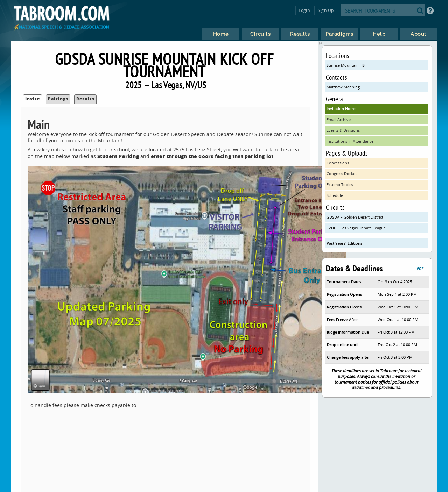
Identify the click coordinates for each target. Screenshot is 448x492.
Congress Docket (342, 174)
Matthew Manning (343, 87)
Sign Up (326, 10)
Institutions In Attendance (350, 141)
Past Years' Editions (344, 243)
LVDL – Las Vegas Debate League (356, 228)
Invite (33, 99)
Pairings (58, 99)
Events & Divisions (343, 130)
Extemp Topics (340, 184)
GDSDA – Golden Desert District (355, 217)
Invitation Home (341, 109)
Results (85, 99)
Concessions (338, 163)
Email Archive (339, 119)
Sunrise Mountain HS (346, 65)
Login (304, 10)
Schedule (335, 195)
